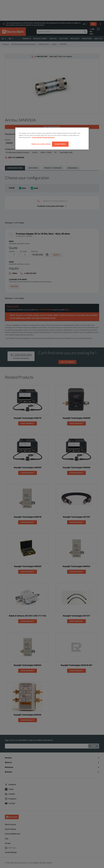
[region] (52, 139)
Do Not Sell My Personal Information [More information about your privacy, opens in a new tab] (43, 137)
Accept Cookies (60, 144)
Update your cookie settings (41, 144)
